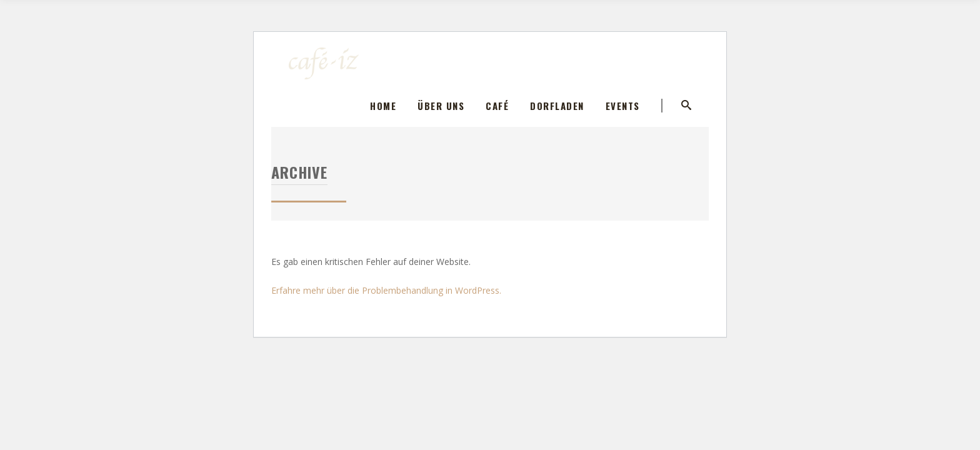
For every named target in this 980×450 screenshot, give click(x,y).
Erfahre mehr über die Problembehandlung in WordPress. (386, 290)
